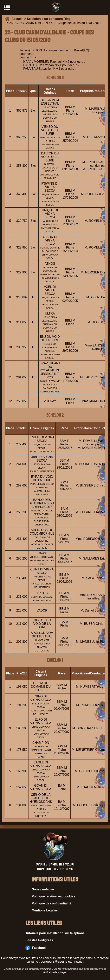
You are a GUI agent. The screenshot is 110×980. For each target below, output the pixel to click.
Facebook (36, 948)
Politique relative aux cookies (54, 896)
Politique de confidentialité (52, 903)
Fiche (70, 111)
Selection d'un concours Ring (49, 19)
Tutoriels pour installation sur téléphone (55, 933)
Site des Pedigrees (39, 940)
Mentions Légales (45, 910)
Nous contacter (43, 889)
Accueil (18, 19)
